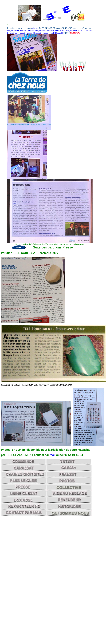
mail (53, 455)
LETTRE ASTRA (58, 33)
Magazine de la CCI (75, 30)
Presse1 (21, 33)
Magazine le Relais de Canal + (20, 30)
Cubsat (35, 28)
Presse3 (38, 33)
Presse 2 (30, 33)
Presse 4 (46, 33)
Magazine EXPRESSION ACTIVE (50, 30)
